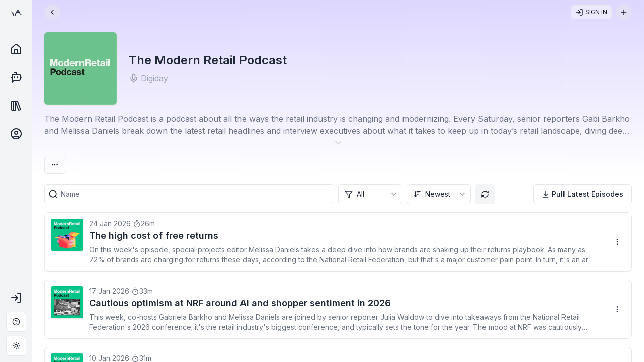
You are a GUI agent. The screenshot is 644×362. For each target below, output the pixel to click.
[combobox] (370, 194)
